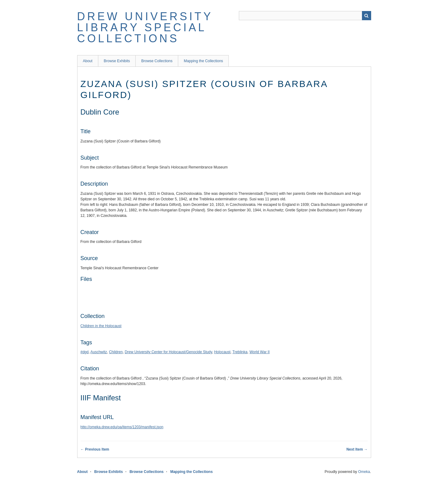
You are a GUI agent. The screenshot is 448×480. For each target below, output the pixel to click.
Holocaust (222, 352)
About (88, 61)
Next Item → (357, 449)
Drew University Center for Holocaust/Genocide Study (168, 352)
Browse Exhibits (117, 61)
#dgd (85, 352)
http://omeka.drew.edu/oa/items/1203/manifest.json (122, 427)
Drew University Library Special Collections (145, 27)
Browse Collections (157, 61)
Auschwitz (99, 352)
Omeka (364, 472)
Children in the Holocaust (101, 326)
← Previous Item (95, 449)
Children (116, 352)
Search (367, 16)
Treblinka (240, 352)
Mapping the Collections (203, 61)
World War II (260, 352)
